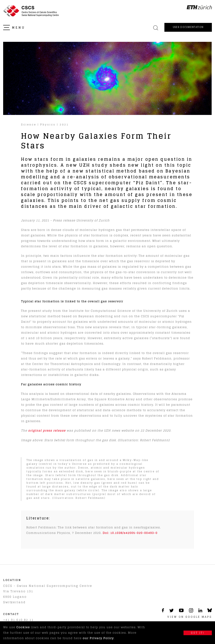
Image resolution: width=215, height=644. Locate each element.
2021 (64, 124)
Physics (48, 124)
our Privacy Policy (98, 638)
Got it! (198, 633)
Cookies (23, 627)
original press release (47, 430)
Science (29, 124)
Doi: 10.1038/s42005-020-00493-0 (130, 533)
